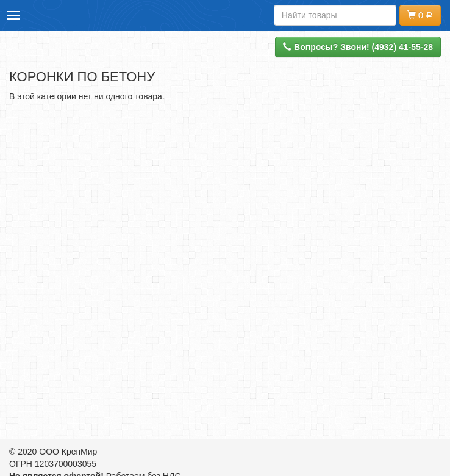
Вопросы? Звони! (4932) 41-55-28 (358, 47)
